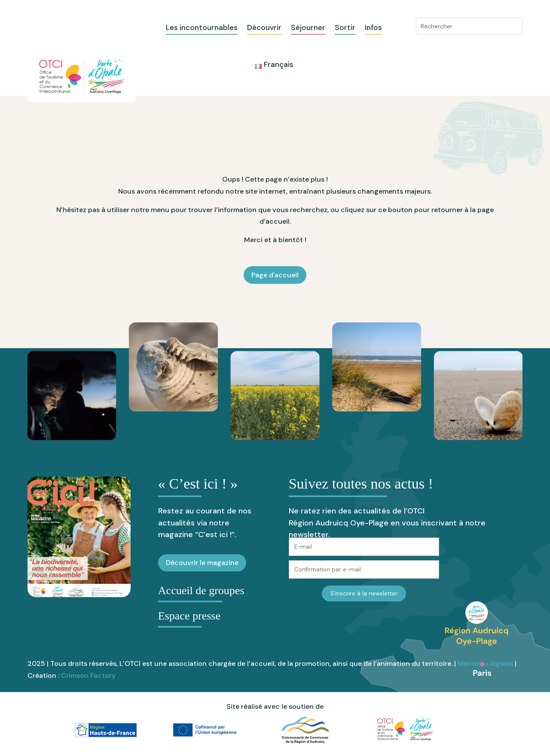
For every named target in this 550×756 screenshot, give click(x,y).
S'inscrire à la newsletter (364, 594)
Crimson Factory (88, 676)
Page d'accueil (275, 275)
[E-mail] (364, 547)
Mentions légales (485, 663)
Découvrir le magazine (202, 563)
